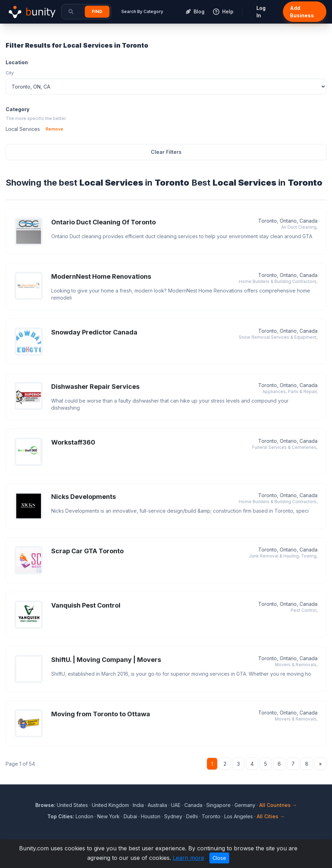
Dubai (130, 816)
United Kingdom (110, 805)
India (138, 805)
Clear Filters (166, 152)
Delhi (192, 816)
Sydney (173, 816)
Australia (157, 805)
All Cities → (271, 816)
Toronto (211, 816)
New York (108, 816)
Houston (151, 816)
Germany (245, 805)
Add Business (302, 12)
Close (219, 858)
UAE (176, 805)
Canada (193, 805)
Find (97, 11)
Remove (54, 129)
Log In (261, 12)
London (84, 816)
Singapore (218, 805)
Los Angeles (239, 816)
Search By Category (142, 11)
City (10, 73)
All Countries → (278, 805)
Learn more (188, 858)
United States (72, 805)
